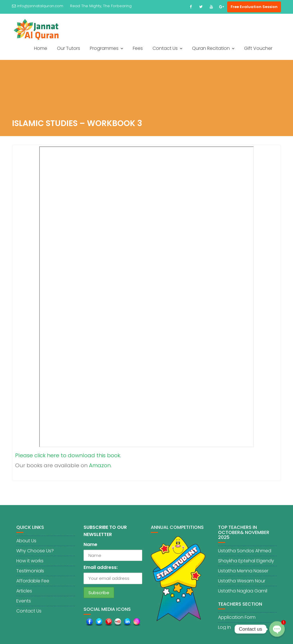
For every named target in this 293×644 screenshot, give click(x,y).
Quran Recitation (211, 48)
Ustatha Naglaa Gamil (243, 593)
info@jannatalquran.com (38, 6)
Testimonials (30, 573)
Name (90, 547)
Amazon (100, 465)
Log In (224, 630)
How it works (30, 563)
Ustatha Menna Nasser (243, 573)
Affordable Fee (33, 583)
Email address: (101, 570)
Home (41, 48)
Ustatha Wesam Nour (242, 583)
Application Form (237, 620)
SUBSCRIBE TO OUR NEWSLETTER (105, 533)
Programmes (104, 48)
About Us (26, 543)
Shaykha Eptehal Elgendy (246, 563)
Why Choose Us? (35, 553)
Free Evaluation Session (254, 7)
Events (24, 603)
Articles (24, 593)
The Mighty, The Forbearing (106, 6)
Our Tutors (69, 48)
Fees (138, 48)
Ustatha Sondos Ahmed (245, 553)
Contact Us (165, 48)
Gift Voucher (258, 48)
